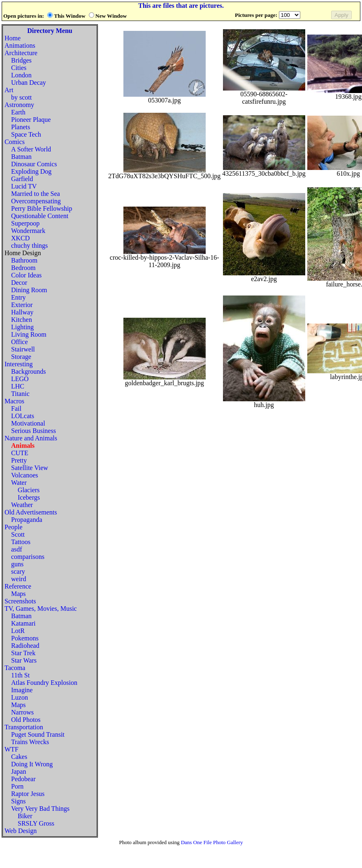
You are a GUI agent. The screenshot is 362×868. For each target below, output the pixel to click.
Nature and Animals (31, 438)
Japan (19, 771)
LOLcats (23, 416)
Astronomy (19, 105)
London (21, 75)
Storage (21, 357)
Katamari (23, 623)
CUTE (20, 453)
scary (18, 571)
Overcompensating (36, 201)
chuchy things (29, 246)
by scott (21, 97)
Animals (23, 446)
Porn (17, 786)
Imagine (22, 690)
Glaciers (29, 490)
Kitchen (22, 320)
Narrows (22, 712)
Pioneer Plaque (31, 120)
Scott (18, 534)
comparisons (28, 557)
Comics (15, 142)
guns (17, 564)
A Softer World (31, 149)
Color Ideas (26, 275)
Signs (19, 801)
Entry (19, 297)
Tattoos (21, 542)
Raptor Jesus (28, 794)
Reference (18, 586)
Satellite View (30, 468)
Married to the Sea (36, 194)
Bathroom (24, 260)
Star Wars (24, 660)
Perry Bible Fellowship (42, 208)
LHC (18, 386)
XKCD (20, 238)
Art (9, 90)
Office (20, 342)
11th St (20, 675)
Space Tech (26, 134)
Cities (19, 68)
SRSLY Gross (36, 823)
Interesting (19, 364)
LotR (18, 631)
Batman (21, 157)
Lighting (22, 327)
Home (13, 38)
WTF (12, 749)
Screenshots (20, 601)
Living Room (29, 334)
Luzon (20, 697)
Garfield (22, 179)
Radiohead (25, 646)
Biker (25, 816)
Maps (19, 594)
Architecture (21, 53)
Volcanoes (24, 475)
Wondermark (28, 231)
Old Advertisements (31, 512)
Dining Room (29, 290)
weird (19, 579)
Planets (21, 127)
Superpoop (25, 223)
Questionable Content (40, 216)
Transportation (24, 727)
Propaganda (27, 520)
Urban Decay (29, 83)
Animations (20, 45)
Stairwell (23, 349)
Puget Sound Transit (38, 734)
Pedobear (23, 779)
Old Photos (26, 720)
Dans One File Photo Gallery (212, 842)
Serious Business (34, 431)
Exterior (22, 305)
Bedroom (23, 268)
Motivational (28, 423)
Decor (19, 283)
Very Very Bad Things (40, 809)
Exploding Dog (31, 171)
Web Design (21, 831)
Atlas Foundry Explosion (44, 683)
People (14, 527)
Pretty (19, 460)
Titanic (20, 394)
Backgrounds (28, 371)
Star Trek (23, 653)
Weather (22, 505)
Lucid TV (24, 186)
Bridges (21, 60)
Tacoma (15, 668)
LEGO (20, 379)
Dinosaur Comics (34, 164)
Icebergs (29, 497)
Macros (14, 401)
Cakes (19, 757)
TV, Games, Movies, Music (41, 609)
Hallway (22, 312)
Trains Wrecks (30, 742)
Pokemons (25, 638)
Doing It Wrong (32, 764)
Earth (18, 112)
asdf (17, 549)
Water (19, 483)
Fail (16, 408)
